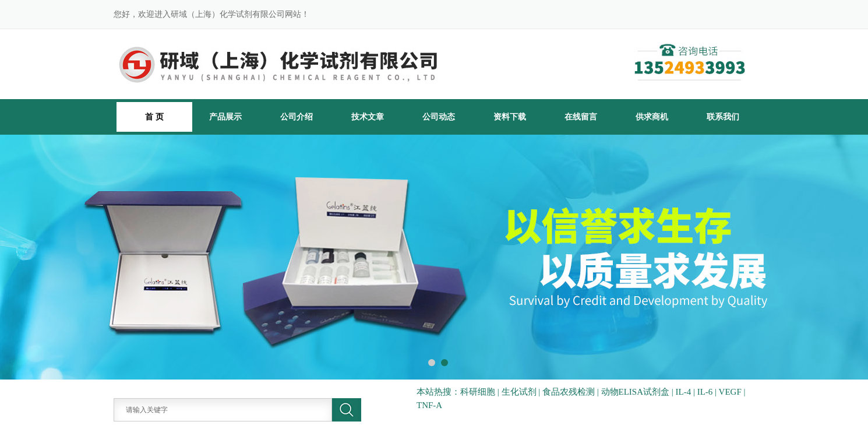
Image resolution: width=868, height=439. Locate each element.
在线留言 (581, 117)
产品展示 (225, 117)
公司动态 (439, 117)
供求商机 (652, 117)
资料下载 (510, 117)
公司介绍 (297, 117)
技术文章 (368, 117)
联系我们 (723, 117)
